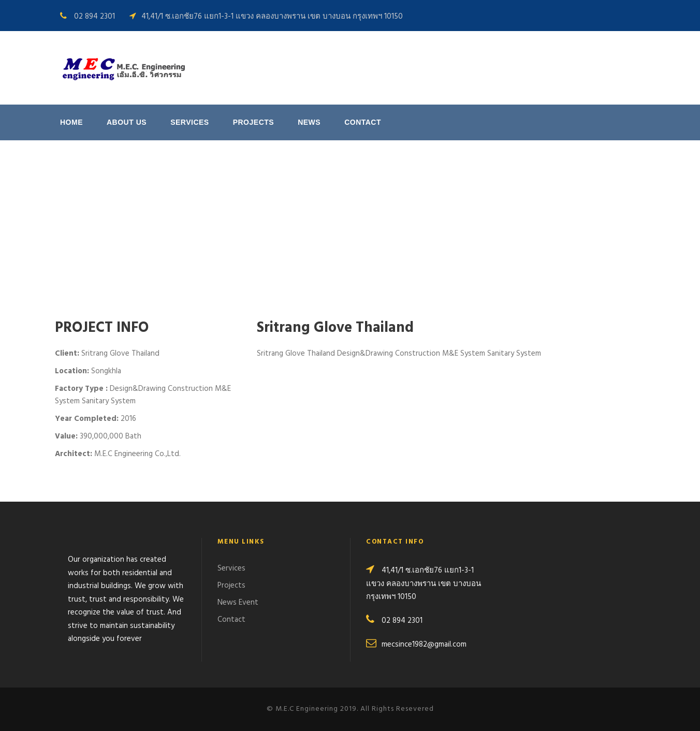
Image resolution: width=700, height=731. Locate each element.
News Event (238, 603)
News (309, 122)
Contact (363, 122)
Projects (253, 122)
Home (71, 122)
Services (190, 122)
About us (127, 122)
